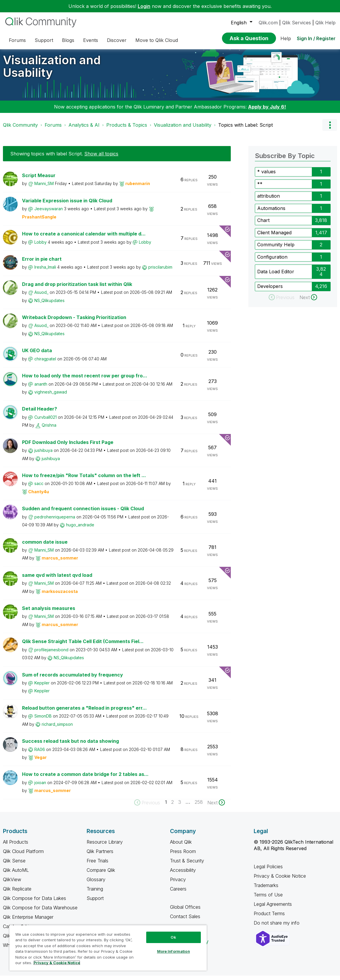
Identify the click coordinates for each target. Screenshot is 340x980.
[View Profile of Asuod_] (41, 297)
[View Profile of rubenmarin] (138, 188)
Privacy (178, 884)
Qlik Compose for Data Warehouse (40, 912)
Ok (173, 937)
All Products (16, 846)
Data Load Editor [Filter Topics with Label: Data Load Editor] (276, 276)
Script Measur (39, 180)
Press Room (183, 856)
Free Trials (97, 865)
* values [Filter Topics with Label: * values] (266, 176)
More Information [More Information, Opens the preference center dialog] (174, 951)
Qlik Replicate (17, 893)
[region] (108, 948)
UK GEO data (37, 355)
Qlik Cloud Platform (23, 856)
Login (144, 6)
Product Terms (269, 918)
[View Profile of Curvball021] (46, 422)
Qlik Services (297, 23)
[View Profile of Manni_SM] (44, 188)
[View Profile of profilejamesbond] (51, 654)
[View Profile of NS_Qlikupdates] (49, 305)
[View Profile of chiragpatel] (45, 363)
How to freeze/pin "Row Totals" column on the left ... (84, 480)
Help (286, 38)
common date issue (45, 546)
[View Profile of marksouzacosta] (60, 596)
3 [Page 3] (180, 806)
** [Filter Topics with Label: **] (260, 188)
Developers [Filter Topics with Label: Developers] (270, 291)
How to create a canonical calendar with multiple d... (84, 238)
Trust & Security (187, 865)
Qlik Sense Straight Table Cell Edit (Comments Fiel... (83, 646)
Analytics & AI (84, 129)
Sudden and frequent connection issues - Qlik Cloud (83, 513)
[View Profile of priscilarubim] (160, 271)
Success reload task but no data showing (70, 745)
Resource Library (105, 846)
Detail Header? (39, 413)
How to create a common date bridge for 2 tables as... (85, 779)
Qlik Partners (100, 856)
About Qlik (181, 846)
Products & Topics (127, 129)
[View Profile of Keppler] (42, 687)
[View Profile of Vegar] (41, 762)
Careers (178, 893)
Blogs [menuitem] (68, 40)
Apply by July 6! (267, 111)
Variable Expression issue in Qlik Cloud (67, 205)
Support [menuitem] (44, 40)
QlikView (12, 884)
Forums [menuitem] (17, 40)
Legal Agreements (273, 908)
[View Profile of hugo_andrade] (80, 529)
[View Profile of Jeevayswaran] (49, 213)
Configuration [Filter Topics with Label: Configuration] (272, 261)
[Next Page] (216, 807)
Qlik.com (268, 23)
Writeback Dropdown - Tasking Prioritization (74, 322)
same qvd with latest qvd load (57, 579)
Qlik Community (20, 129)
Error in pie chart (42, 263)
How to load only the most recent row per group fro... (85, 380)
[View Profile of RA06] (40, 754)
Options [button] (330, 129)
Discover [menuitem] (117, 40)
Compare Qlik (101, 874)
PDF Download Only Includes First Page (68, 447)
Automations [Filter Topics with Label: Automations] (271, 213)
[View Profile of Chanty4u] (39, 496)
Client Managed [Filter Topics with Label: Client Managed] (274, 237)
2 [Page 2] (172, 806)
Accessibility (183, 874)
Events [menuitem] (91, 40)
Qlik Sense (14, 865)
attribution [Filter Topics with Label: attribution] (269, 200)
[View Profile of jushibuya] (43, 455)
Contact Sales (185, 921)
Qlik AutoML (16, 874)
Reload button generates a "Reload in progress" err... (84, 712)
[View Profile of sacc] (39, 488)
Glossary (96, 884)
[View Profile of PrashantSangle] (39, 221)
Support (95, 903)
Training (95, 893)
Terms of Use (268, 899)
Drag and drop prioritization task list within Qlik (77, 289)
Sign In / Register (316, 38)
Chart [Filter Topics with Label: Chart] (263, 225)
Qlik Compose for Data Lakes (34, 903)
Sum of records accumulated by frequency (73, 679)
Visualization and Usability (52, 71)
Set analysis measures (49, 613)
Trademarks (266, 890)
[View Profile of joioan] (40, 787)
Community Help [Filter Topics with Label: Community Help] (276, 249)
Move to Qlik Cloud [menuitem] (157, 40)
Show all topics (101, 158)
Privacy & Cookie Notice (280, 880)
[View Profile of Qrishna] (49, 429)
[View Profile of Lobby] (41, 246)
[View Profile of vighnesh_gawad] (51, 396)
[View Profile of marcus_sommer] (60, 562)
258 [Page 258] (199, 806)
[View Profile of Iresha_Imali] (45, 271)
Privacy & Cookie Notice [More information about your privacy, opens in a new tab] (57, 963)
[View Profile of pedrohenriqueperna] (55, 521)
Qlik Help (325, 23)
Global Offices (185, 911)
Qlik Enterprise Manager (28, 921)
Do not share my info (277, 927)
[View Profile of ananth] (41, 388)
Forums (53, 129)
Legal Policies (268, 871)
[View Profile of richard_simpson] (57, 729)
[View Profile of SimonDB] (43, 720)
